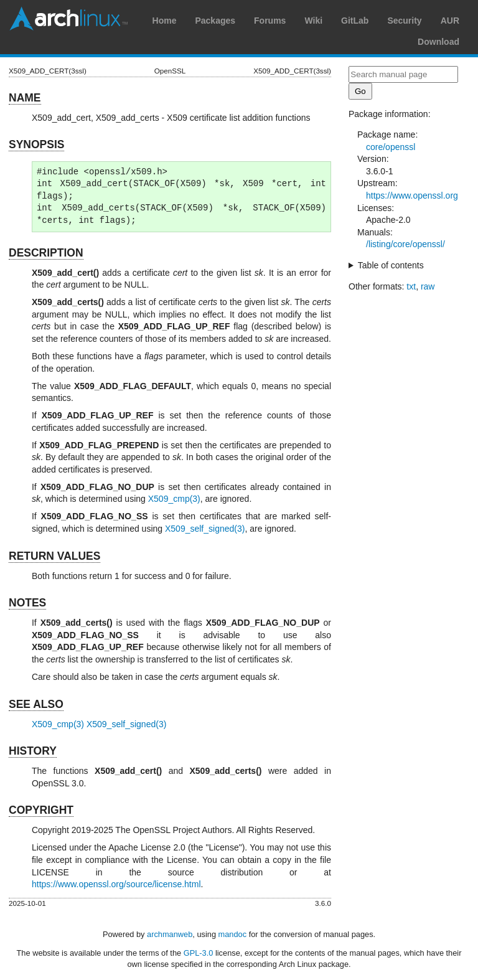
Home (165, 21)
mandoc (233, 934)
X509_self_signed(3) (205, 529)
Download (438, 42)
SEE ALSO (36, 704)
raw (428, 286)
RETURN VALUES (54, 556)
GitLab (355, 21)
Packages (215, 21)
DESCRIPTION (46, 253)
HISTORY (33, 751)
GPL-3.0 (199, 953)
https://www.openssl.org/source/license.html (116, 884)
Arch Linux (68, 19)
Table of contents (391, 265)
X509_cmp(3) (174, 499)
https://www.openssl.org (412, 196)
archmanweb (170, 934)
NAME (25, 98)
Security (404, 21)
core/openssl (391, 147)
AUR (450, 21)
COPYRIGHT (41, 810)
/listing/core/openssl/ (405, 244)
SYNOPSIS (36, 144)
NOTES (27, 603)
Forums (270, 21)
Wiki (313, 21)
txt (411, 286)
